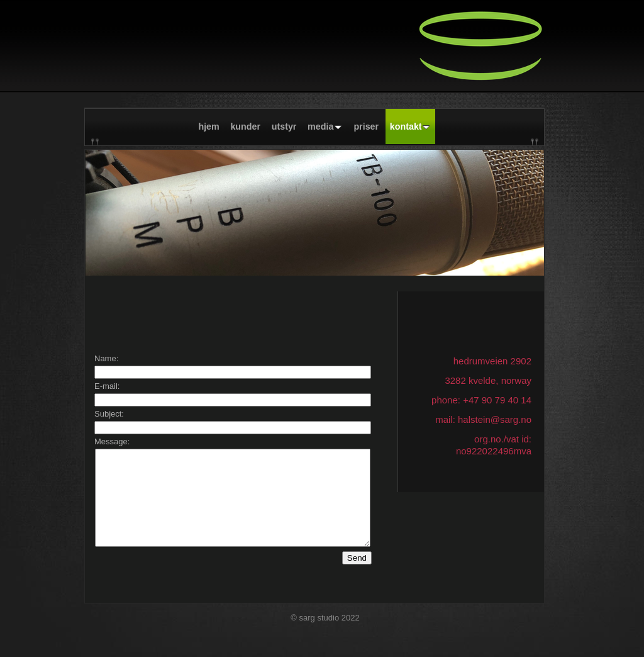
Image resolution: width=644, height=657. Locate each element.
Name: (106, 358)
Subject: (109, 414)
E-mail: (107, 386)
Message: (112, 441)
